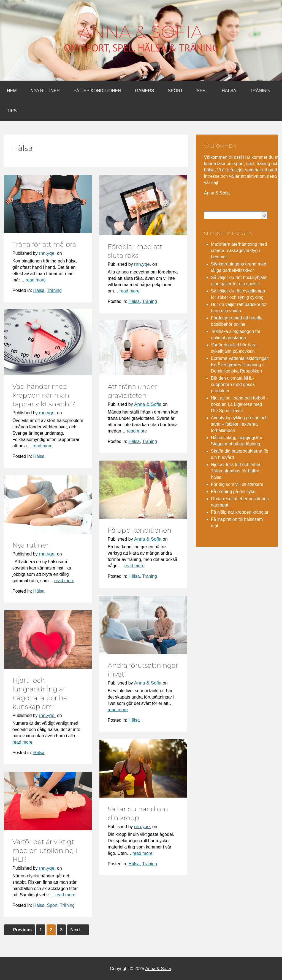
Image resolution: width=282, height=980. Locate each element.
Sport (175, 91)
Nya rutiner (45, 91)
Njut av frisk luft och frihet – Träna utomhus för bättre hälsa (238, 471)
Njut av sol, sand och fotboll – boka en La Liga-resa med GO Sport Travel (240, 404)
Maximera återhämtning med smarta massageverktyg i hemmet (239, 251)
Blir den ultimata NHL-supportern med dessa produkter (233, 384)
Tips (12, 111)
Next (78, 930)
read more (36, 280)
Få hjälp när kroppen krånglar (240, 512)
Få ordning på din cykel (234, 492)
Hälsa (229, 91)
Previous (20, 930)
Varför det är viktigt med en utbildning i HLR (45, 851)
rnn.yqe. (47, 253)
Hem (12, 91)
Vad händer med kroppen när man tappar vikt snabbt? (44, 395)
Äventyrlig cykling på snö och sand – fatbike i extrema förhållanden (239, 424)
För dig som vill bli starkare (237, 484)
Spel (202, 91)
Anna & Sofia (141, 32)
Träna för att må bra (44, 244)
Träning (260, 91)
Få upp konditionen (97, 91)
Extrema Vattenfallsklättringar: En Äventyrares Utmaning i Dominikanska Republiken (240, 365)
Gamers (144, 91)
